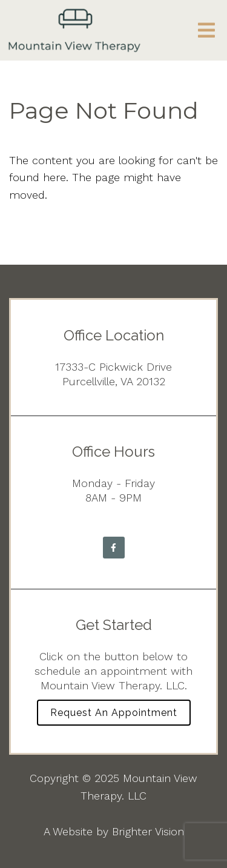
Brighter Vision (148, 831)
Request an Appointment (114, 713)
